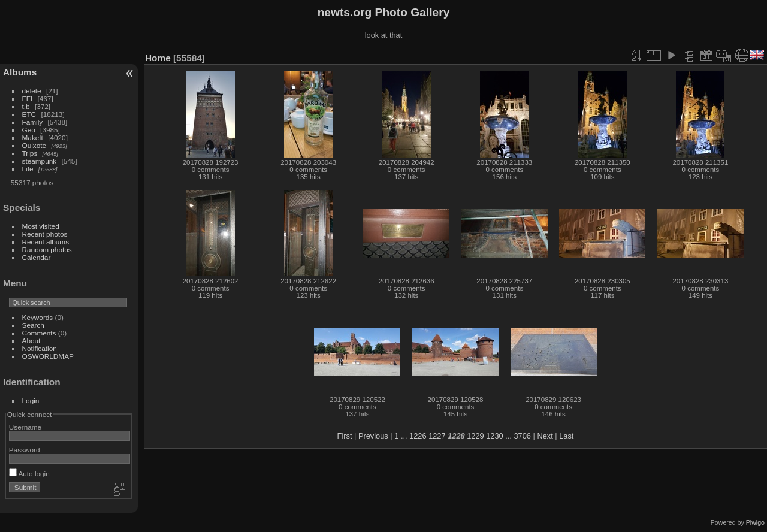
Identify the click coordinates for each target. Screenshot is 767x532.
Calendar (37, 257)
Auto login (29, 474)
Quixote (34, 145)
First (345, 436)
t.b (26, 106)
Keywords (38, 317)
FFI (28, 99)
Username (25, 427)
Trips (30, 153)
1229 (475, 436)
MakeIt (33, 137)
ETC (29, 114)
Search (33, 325)
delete (32, 91)
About (31, 341)
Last (566, 436)
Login (31, 400)
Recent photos (45, 234)
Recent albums (46, 242)
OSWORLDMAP (48, 356)
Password (25, 450)
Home (158, 58)
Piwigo (755, 522)
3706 (522, 436)
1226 (418, 436)
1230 (494, 436)
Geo (29, 130)
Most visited (41, 226)
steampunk (40, 161)
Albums (20, 72)
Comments (39, 333)
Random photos (47, 250)
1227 (437, 436)
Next (545, 436)
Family (33, 122)
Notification (40, 348)
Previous (373, 436)
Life (28, 169)
